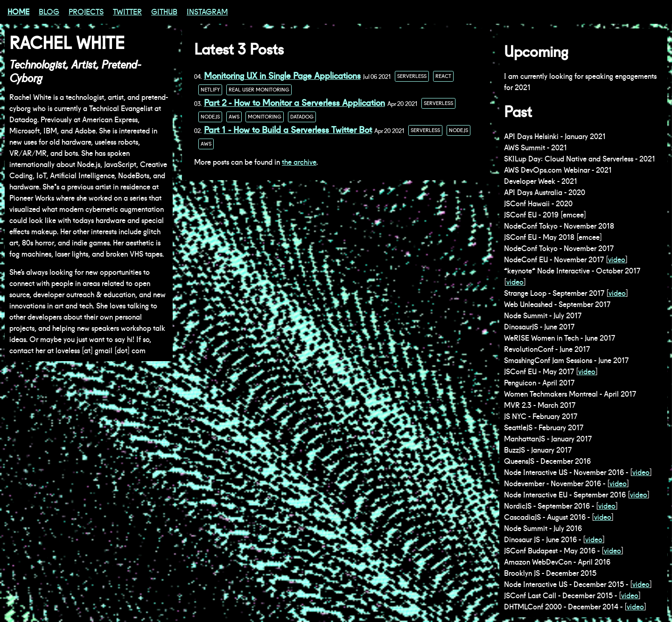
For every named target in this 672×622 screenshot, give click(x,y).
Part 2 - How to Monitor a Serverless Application (294, 103)
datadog (302, 117)
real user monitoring (259, 90)
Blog (49, 12)
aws (234, 117)
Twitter (127, 12)
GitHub (164, 12)
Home (18, 12)
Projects (86, 12)
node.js (210, 117)
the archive (299, 162)
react (443, 76)
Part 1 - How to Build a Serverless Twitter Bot (288, 130)
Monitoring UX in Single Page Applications (282, 76)
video (617, 260)
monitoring (265, 117)
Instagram (207, 12)
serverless (412, 76)
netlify (210, 90)
